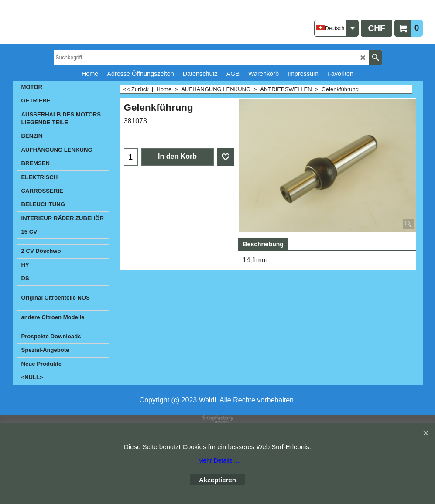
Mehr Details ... (219, 460)
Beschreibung (263, 244)
